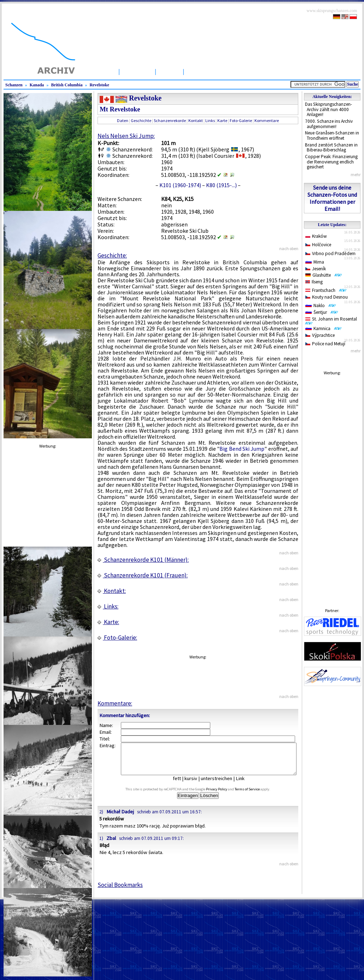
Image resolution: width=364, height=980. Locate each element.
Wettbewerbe (208, 71)
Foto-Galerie (241, 120)
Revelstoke (99, 85)
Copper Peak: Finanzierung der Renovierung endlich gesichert (331, 162)
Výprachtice (320, 335)
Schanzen (137, 71)
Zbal (111, 844)
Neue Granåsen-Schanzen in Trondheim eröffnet (332, 136)
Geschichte (141, 120)
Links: (108, 606)
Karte (222, 120)
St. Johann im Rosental (332, 321)
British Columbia (67, 85)
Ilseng (314, 282)
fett (182, 785)
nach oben (289, 249)
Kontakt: (112, 591)
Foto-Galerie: (117, 638)
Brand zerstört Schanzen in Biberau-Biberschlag (331, 148)
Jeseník (316, 269)
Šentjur (322, 312)
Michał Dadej (120, 818)
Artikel (169, 71)
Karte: (108, 622)
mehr (356, 175)
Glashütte (324, 275)
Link (245, 785)
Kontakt (196, 120)
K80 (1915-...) (221, 185)
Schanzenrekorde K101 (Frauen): (143, 575)
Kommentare (267, 120)
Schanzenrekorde (170, 120)
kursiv (196, 785)
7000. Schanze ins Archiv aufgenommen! (329, 124)
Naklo (321, 305)
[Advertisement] (332, 485)
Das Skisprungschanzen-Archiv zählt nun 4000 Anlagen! (328, 109)
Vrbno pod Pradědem (330, 253)
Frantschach (326, 290)
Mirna (315, 262)
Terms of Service (255, 795)
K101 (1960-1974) (180, 185)
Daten (123, 120)
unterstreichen (222, 785)
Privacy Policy (225, 795)
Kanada (37, 85)
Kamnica (324, 328)
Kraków (316, 236)
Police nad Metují (325, 344)
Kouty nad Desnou (327, 297)
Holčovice (318, 245)
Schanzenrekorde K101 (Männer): (143, 560)
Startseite (101, 71)
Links (210, 120)
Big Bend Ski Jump (242, 449)
